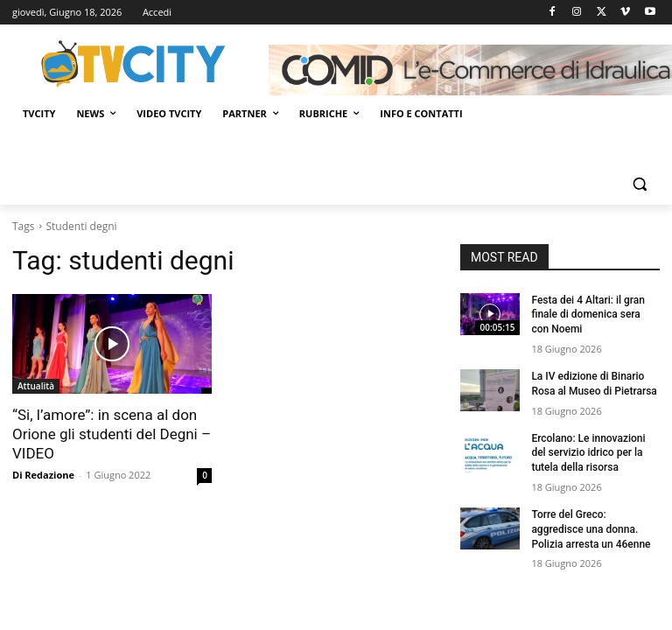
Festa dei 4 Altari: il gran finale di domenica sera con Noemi (588, 315)
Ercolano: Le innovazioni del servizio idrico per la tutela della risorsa (588, 453)
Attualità (36, 386)
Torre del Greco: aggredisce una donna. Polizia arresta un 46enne (591, 529)
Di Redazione (43, 475)
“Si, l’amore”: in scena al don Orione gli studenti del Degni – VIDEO (112, 434)
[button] (639, 184)
